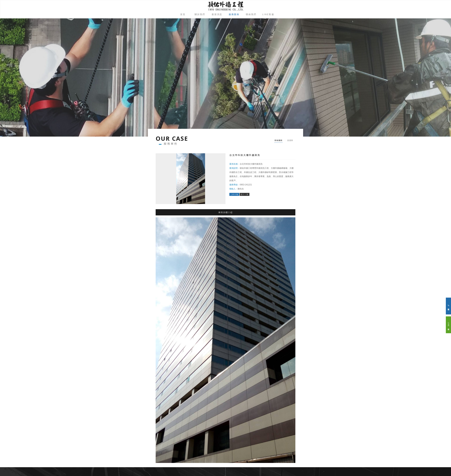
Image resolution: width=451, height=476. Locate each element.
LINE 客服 (448, 325)
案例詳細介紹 (225, 213)
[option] (225, 77)
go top (225, 465)
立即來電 (234, 194)
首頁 (183, 14)
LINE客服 (268, 14)
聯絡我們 (251, 14)
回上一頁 (245, 194)
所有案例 (278, 140)
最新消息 (217, 14)
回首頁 (290, 140)
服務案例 (234, 14)
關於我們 (200, 14)
